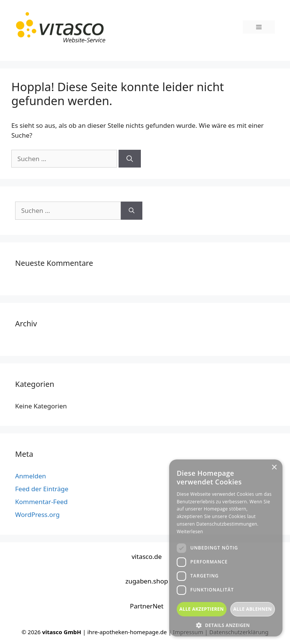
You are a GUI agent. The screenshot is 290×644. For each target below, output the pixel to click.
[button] (226, 625)
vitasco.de (147, 556)
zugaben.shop (147, 581)
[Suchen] (130, 159)
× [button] (274, 468)
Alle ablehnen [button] (253, 609)
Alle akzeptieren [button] (202, 609)
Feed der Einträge (42, 489)
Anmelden (31, 476)
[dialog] (226, 548)
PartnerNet (147, 606)
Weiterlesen (190, 531)
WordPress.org (37, 514)
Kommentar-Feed (41, 502)
